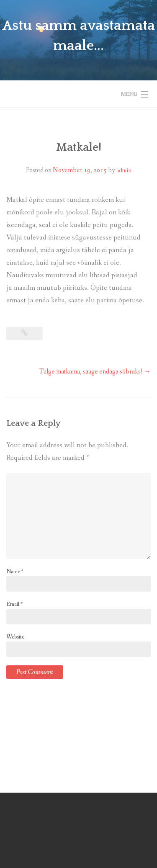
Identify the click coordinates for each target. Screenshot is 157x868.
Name (15, 572)
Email (14, 604)
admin (124, 170)
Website (15, 637)
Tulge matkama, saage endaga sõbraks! (95, 372)
